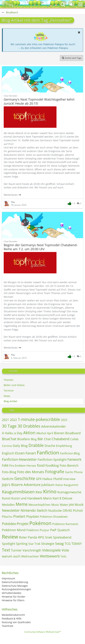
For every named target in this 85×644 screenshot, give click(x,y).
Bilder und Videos (14, 385)
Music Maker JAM (63, 505)
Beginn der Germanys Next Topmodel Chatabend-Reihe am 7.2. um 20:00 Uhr (41, 247)
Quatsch (64, 530)
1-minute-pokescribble (39, 419)
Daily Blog (20, 446)
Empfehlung (64, 446)
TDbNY (77, 544)
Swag (59, 544)
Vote (65, 550)
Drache (50, 446)
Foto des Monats (31, 472)
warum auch (11, 556)
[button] (80, 4)
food (41, 465)
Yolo (63, 556)
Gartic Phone (74, 472)
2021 (5, 420)
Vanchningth (32, 550)
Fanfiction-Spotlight (52, 459)
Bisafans (24, 439)
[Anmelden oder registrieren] (72, 4)
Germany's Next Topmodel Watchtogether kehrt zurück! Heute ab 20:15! (39, 101)
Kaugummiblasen (18, 492)
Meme (22, 504)
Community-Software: (42, 632)
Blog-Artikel (10, 401)
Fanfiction (48, 452)
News (7, 396)
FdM (5, 465)
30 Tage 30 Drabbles (21, 426)
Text (6, 550)
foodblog (52, 465)
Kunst (6, 498)
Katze (59, 485)
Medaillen (8, 505)
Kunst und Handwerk (27, 498)
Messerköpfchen (40, 505)
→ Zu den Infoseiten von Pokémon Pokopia (43, 48)
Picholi (78, 510)
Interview (69, 479)
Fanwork (74, 459)
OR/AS (67, 510)
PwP (53, 530)
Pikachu (7, 517)
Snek (49, 537)
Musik (79, 505)
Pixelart (19, 516)
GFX (39, 479)
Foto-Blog (9, 472)
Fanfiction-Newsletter (19, 459)
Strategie (48, 544)
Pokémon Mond (14, 530)
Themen (9, 380)
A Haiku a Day (12, 433)
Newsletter (11, 510)
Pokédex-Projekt (15, 524)
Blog (34, 439)
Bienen (59, 433)
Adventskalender (53, 426)
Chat (47, 439)
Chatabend (60, 439)
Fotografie (55, 472)
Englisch (8, 453)
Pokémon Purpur (38, 530)
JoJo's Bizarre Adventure (21, 485)
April (50, 433)
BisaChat (9, 439)
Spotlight (9, 544)
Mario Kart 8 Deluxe (58, 498)
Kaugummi (71, 485)
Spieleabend (62, 537)
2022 (13, 420)
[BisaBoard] (8, 4)
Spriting (22, 544)
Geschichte (25, 478)
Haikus (47, 479)
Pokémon (40, 523)
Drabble (36, 445)
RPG (41, 537)
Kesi (39, 492)
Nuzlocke (55, 510)
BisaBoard (73, 433)
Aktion (29, 433)
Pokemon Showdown (54, 517)
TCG (68, 544)
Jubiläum (48, 485)
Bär (40, 439)
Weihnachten (30, 556)
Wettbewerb (50, 556)
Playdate (33, 516)
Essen (20, 453)
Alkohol (41, 433)
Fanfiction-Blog (70, 453)
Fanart (31, 453)
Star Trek (34, 544)
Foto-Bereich (69, 465)
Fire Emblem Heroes (23, 466)
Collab (74, 439)
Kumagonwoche (69, 492)
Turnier (16, 550)
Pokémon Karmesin (65, 524)
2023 (64, 420)
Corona (7, 446)
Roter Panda (28, 537)
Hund (58, 479)
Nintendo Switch (34, 510)
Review (10, 537)
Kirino (50, 491)
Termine (9, 391)
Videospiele (51, 550)
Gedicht (8, 479)
